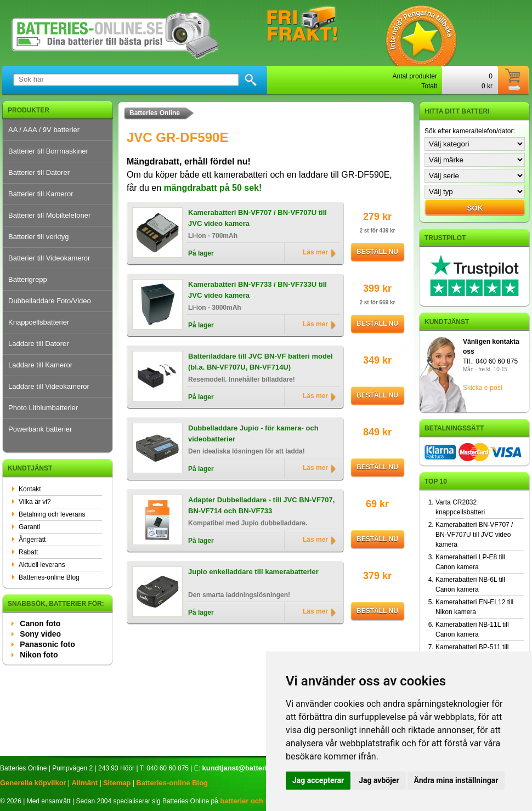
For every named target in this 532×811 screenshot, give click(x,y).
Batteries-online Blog (49, 577)
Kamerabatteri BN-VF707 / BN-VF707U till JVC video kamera (257, 218)
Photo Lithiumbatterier (43, 408)
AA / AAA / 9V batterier (44, 130)
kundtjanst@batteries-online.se (255, 768)
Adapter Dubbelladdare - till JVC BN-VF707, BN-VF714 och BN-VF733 (261, 505)
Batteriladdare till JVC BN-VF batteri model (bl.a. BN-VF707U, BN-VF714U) (261, 362)
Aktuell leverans (42, 565)
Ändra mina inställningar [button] (456, 780)
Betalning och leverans (52, 514)
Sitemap (117, 783)
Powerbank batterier (40, 429)
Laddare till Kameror (40, 365)
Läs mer (315, 252)
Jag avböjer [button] (379, 780)
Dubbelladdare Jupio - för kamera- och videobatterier (253, 433)
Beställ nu (377, 252)
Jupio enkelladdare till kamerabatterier (253, 572)
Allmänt (84, 783)
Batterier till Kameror (41, 194)
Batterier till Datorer (39, 172)
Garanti (29, 527)
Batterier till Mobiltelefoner (49, 215)
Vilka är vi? (35, 502)
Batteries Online (155, 113)
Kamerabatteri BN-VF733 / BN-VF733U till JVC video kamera (257, 290)
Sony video (40, 634)
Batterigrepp (28, 279)
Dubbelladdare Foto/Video (50, 301)
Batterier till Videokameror (49, 258)
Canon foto (40, 623)
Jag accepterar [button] (318, 780)
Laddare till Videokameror (49, 386)
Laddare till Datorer (39, 344)
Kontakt (30, 489)
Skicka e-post (483, 388)
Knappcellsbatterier (39, 322)
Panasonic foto (47, 644)
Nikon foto (39, 655)
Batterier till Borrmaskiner (48, 151)
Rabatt (28, 552)
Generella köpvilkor (33, 783)
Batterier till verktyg (39, 237)
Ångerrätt (32, 540)
